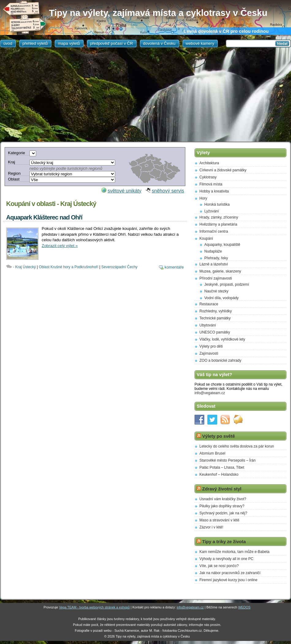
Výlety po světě (219, 436)
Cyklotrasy (208, 177)
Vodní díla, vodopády (221, 298)
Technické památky (215, 318)
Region (14, 173)
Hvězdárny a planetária (218, 224)
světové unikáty (124, 191)
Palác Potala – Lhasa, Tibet (222, 467)
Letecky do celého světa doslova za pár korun (237, 446)
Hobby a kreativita (214, 191)
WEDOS (244, 607)
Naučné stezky (216, 291)
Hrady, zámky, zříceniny (219, 217)
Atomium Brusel (212, 453)
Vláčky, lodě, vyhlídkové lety (222, 339)
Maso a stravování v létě (219, 520)
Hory (203, 198)
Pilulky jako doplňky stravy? (222, 506)
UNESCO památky (215, 332)
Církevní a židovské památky (223, 170)
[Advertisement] (145, 96)
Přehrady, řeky (216, 258)
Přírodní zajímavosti (216, 278)
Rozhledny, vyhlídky (216, 311)
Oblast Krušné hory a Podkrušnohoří (69, 267)
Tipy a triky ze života (224, 542)
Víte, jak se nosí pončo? (219, 566)
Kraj (11, 162)
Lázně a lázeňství (214, 264)
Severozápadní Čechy (119, 267)
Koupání (206, 238)
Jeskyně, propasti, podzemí (227, 284)
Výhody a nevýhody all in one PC (226, 559)
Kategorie (17, 153)
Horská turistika (217, 204)
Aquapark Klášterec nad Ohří (44, 217)
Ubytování (208, 325)
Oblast (14, 179)
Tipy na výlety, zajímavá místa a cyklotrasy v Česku (158, 13)
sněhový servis (168, 191)
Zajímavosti (209, 353)
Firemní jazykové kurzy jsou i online (228, 580)
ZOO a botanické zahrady (220, 360)
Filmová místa (211, 184)
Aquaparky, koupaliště (222, 245)
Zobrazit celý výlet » (60, 246)
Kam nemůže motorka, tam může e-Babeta (234, 552)
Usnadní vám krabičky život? (223, 499)
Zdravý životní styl (222, 489)
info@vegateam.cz (210, 393)
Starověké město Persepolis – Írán (227, 460)
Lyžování (212, 211)
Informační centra (214, 231)
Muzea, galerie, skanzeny (220, 271)
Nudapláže (213, 251)
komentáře (174, 267)
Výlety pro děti (211, 346)
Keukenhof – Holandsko (219, 474)
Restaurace (209, 304)
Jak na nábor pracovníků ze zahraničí (230, 573)
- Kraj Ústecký (24, 267)
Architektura (209, 163)
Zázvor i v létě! (211, 527)
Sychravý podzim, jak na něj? (223, 513)
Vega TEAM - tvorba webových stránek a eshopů (94, 607)
